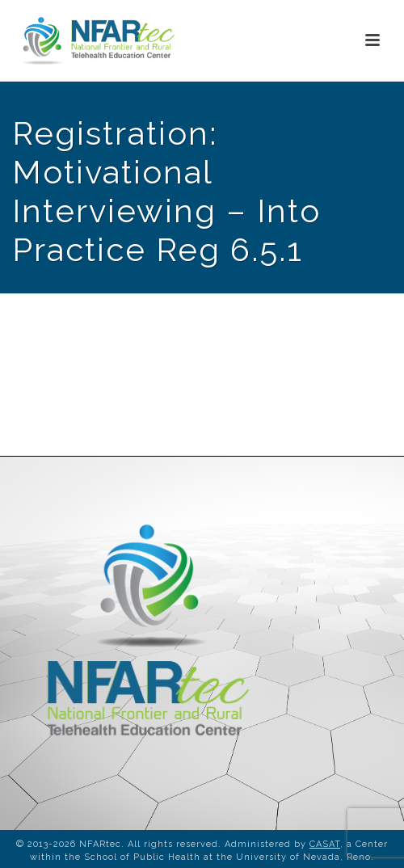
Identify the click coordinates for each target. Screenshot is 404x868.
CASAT (325, 844)
